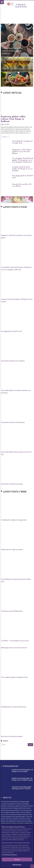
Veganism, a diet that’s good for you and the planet (15, 83)
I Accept (17, 859)
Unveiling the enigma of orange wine (13, 69)
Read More (6, 137)
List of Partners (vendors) (9, 855)
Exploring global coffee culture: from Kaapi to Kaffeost (13, 51)
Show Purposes (17, 865)
